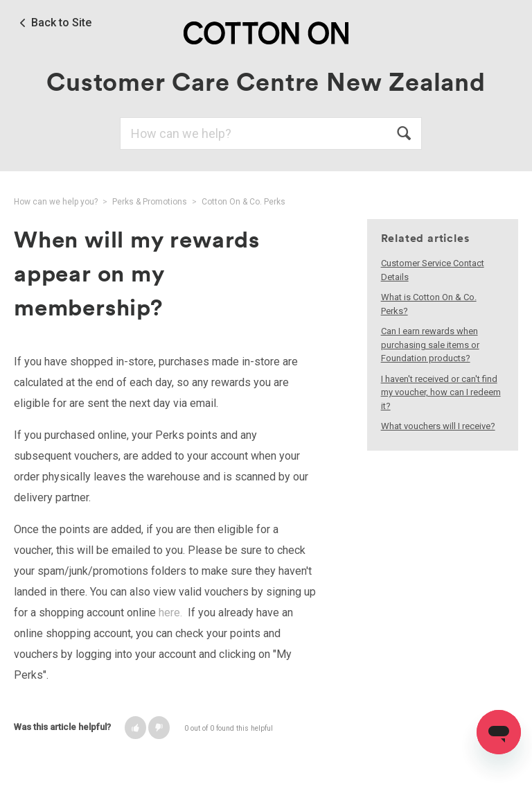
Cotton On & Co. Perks (243, 202)
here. (170, 613)
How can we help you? (56, 202)
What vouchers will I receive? (438, 426)
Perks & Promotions (150, 202)
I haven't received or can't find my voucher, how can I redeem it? (441, 392)
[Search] (271, 133)
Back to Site (61, 23)
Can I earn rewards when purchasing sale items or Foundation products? (430, 345)
